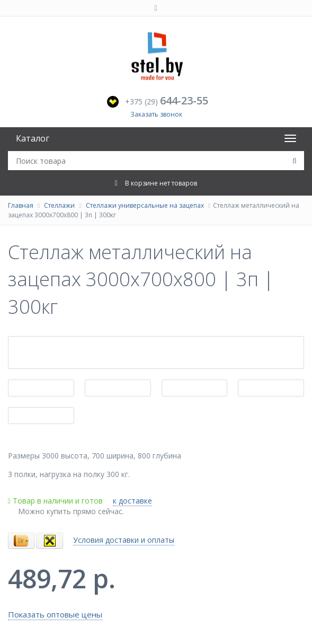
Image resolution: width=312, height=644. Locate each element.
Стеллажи (59, 205)
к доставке (132, 501)
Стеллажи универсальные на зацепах (145, 205)
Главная (21, 205)
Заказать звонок (156, 114)
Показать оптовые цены (55, 614)
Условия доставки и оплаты (124, 540)
